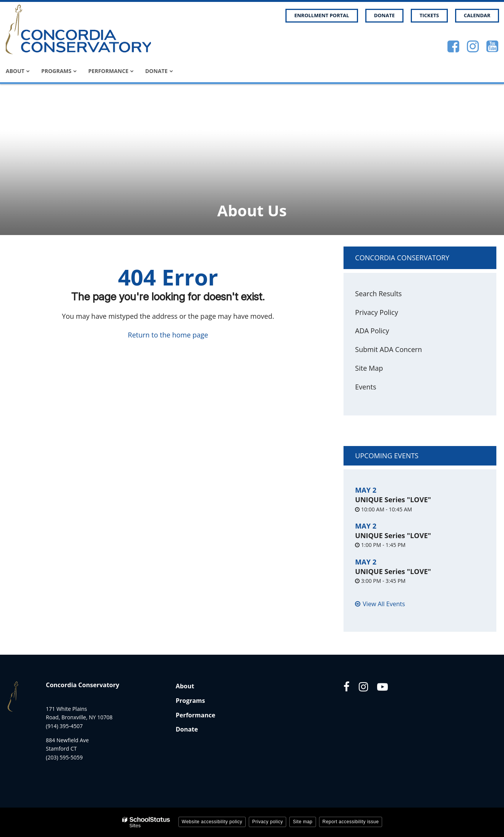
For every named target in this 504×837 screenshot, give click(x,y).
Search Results (378, 294)
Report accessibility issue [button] (351, 822)
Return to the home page (168, 335)
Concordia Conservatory (402, 258)
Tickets (429, 15)
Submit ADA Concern (388, 349)
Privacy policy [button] (267, 822)
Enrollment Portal (322, 15)
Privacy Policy (376, 312)
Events (365, 387)
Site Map (369, 368)
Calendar (477, 15)
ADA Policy (372, 331)
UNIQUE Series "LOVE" (393, 500)
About (185, 686)
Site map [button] (302, 822)
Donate (384, 15)
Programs (190, 701)
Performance (196, 715)
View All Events (384, 604)
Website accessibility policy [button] (212, 822)
